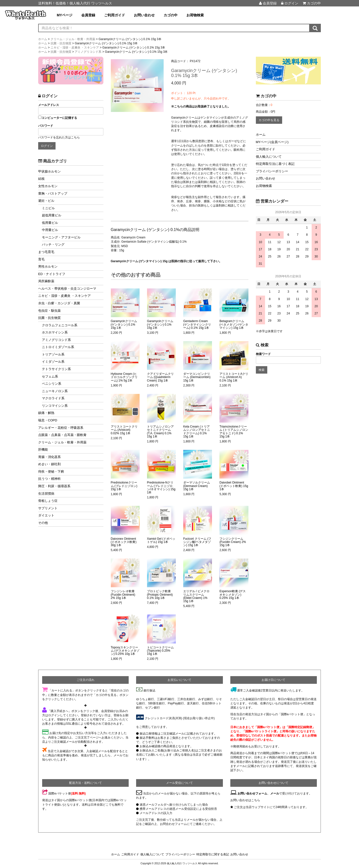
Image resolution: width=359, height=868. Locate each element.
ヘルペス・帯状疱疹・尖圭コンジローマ (67, 289)
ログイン (290, 3)
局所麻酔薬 (46, 281)
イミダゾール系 (53, 362)
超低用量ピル (52, 215)
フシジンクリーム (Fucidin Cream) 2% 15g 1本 (233, 542)
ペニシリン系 (52, 384)
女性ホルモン (48, 186)
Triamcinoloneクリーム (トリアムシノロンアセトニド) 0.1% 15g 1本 (234, 432)
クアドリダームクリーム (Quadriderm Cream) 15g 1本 (160, 377)
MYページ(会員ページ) (272, 142)
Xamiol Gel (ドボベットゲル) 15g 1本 (161, 540)
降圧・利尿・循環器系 (54, 486)
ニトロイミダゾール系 (58, 347)
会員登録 (268, 3)
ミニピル (48, 208)
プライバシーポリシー (272, 171)
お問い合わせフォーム (252, 793)
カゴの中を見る (269, 120)
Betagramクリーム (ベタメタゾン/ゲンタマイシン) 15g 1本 (234, 324)
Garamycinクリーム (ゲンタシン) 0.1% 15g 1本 (124, 324)
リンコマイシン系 (55, 406)
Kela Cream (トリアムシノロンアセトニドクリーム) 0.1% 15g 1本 (197, 432)
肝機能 (43, 449)
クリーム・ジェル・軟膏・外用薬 (62, 442)
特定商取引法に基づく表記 (275, 164)
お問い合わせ (144, 15)
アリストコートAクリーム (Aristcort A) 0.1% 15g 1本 (234, 377)
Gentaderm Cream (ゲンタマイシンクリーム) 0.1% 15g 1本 (197, 324)
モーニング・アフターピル (61, 237)
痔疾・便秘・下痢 (51, 472)
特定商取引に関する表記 (213, 854)
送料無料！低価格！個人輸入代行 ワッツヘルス (75, 3)
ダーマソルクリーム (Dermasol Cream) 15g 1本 (197, 486)
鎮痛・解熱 (46, 413)
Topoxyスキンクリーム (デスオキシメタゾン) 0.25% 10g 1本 (125, 651)
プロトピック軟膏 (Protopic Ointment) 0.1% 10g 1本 (160, 595)
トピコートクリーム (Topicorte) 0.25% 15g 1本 (160, 651)
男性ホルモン (48, 267)
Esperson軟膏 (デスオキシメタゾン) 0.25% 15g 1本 (233, 595)
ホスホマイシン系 (55, 332)
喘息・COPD (48, 420)
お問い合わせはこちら (245, 800)
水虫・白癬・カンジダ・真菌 (59, 303)
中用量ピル (50, 230)
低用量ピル (50, 223)
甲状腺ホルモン (49, 171)
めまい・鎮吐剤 (49, 464)
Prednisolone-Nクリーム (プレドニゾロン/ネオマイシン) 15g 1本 (161, 488)
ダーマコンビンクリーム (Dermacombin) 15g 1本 (197, 377)
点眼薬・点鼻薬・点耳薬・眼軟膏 (62, 435)
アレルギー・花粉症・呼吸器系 (61, 428)
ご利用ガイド (115, 15)
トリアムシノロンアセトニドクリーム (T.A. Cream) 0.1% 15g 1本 (160, 432)
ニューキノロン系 (55, 391)
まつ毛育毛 (46, 252)
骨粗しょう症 (48, 501)
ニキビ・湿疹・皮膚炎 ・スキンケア (64, 296)
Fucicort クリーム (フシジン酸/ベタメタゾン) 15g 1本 (197, 542)
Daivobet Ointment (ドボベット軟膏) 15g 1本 (234, 486)
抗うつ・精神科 (49, 479)
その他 (43, 523)
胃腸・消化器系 (49, 457)
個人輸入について (269, 157)
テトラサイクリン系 (56, 369)
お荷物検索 (195, 15)
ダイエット (46, 515)
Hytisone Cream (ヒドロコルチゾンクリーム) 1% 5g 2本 (124, 377)
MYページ (65, 15)
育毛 (41, 259)
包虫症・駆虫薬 (49, 311)
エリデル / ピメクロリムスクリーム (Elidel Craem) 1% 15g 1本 (196, 596)
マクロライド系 (53, 398)
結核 (41, 179)
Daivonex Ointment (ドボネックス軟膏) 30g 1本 (124, 542)
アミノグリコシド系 (56, 340)
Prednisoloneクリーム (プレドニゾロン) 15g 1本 (124, 486)
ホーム (261, 135)
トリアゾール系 (53, 354)
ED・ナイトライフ (52, 274)
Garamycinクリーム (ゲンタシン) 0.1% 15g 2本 (160, 324)
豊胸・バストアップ (53, 193)
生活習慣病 (46, 494)
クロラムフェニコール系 (60, 325)
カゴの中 (312, 3)
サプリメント (48, 508)
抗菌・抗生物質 (49, 318)
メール (275, 793)
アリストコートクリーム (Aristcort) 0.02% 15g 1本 (124, 430)
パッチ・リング (53, 244)
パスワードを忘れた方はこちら (59, 137)
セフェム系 (50, 376)
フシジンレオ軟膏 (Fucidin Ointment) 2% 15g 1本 (123, 595)
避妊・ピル (46, 201)
